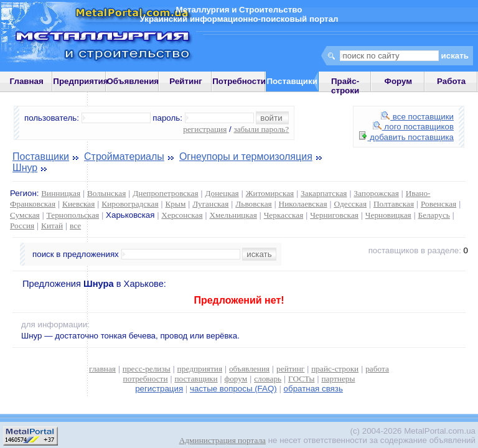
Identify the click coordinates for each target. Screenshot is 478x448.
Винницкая (61, 193)
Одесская (350, 204)
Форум (399, 81)
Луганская (210, 204)
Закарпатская (324, 193)
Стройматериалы (124, 156)
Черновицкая (388, 215)
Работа (451, 81)
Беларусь (434, 215)
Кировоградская (130, 204)
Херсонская (182, 215)
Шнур (25, 168)
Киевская (78, 204)
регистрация (205, 129)
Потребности (239, 81)
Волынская (106, 193)
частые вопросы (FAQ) (233, 389)
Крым (175, 204)
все (75, 226)
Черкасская (284, 215)
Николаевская (303, 204)
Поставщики (41, 156)
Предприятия (80, 81)
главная (102, 369)
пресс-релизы (147, 369)
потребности (146, 379)
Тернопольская (73, 215)
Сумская (25, 215)
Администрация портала (223, 440)
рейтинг (290, 369)
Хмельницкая (233, 215)
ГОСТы (301, 379)
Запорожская (376, 193)
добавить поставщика (406, 137)
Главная (27, 81)
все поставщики (417, 117)
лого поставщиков (413, 127)
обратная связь (313, 389)
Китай (52, 226)
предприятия (200, 369)
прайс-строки (335, 369)
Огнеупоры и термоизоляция (246, 156)
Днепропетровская (165, 193)
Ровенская (438, 204)
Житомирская (270, 193)
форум (236, 379)
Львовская (253, 204)
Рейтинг (186, 81)
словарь (268, 379)
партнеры (338, 379)
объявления (249, 369)
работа (377, 369)
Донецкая (222, 193)
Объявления (133, 81)
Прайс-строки (345, 86)
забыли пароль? (261, 129)
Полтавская (394, 204)
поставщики (196, 379)
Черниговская (334, 215)
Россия (22, 226)
